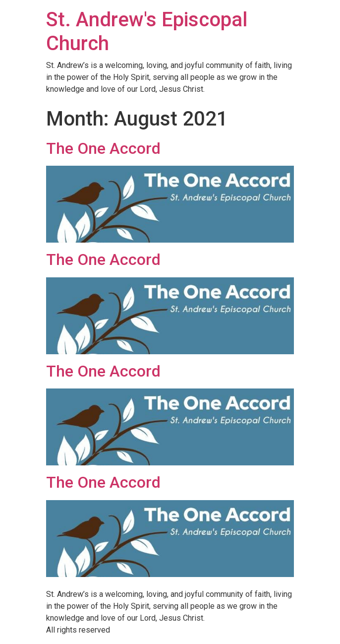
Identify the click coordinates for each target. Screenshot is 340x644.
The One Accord (103, 148)
